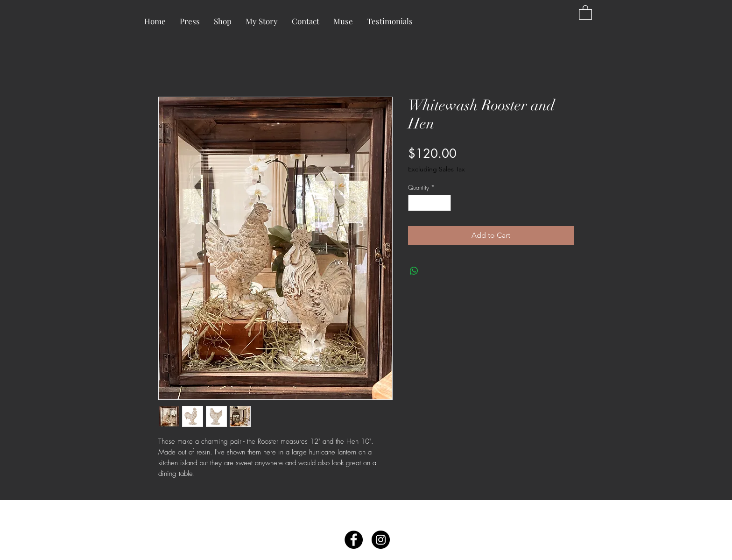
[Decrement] (415, 203)
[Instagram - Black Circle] (381, 540)
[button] (585, 12)
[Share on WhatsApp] (414, 271)
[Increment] (444, 203)
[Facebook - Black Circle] (354, 540)
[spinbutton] (430, 203)
